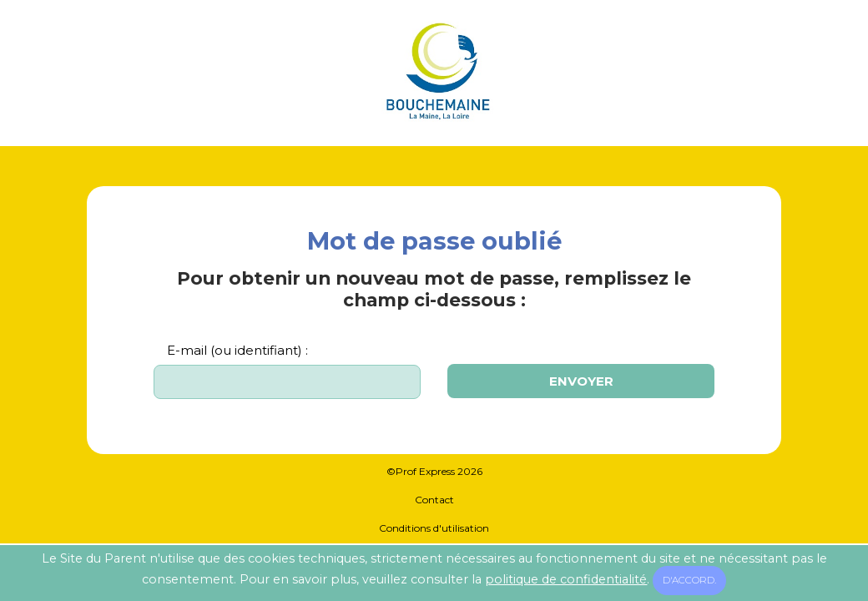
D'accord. (689, 580)
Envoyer (581, 381)
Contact (434, 500)
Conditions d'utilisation (434, 528)
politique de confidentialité (566, 579)
